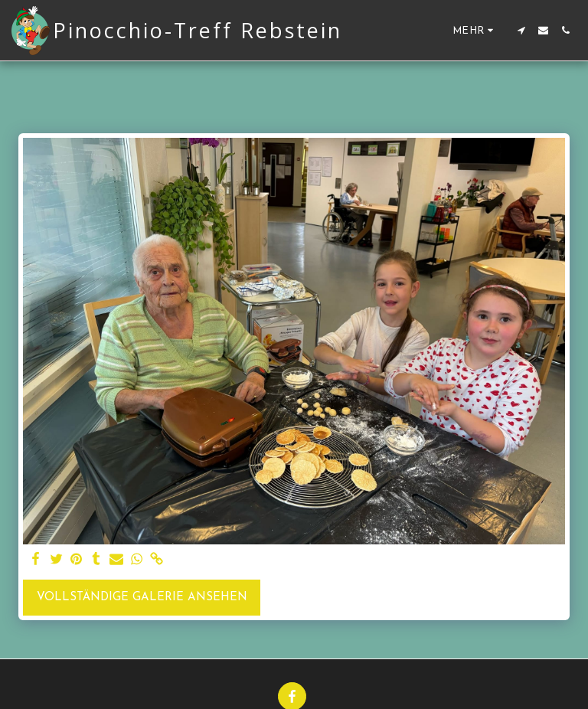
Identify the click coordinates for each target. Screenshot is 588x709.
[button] (521, 30)
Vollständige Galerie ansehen (142, 598)
